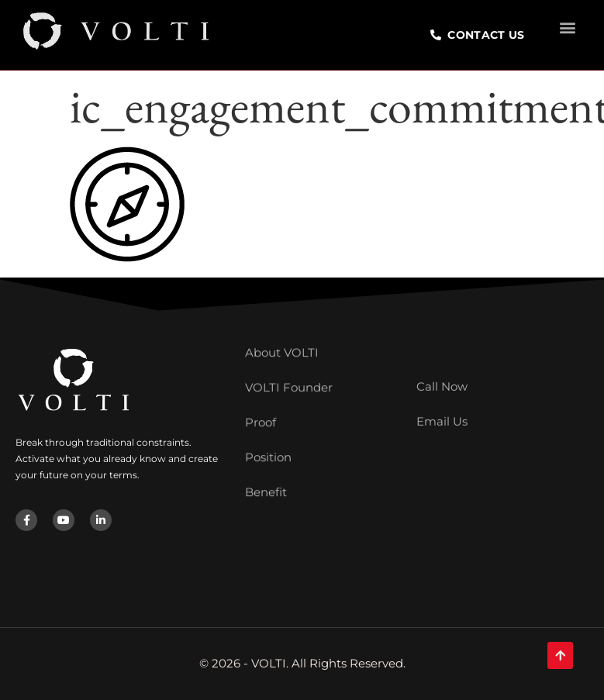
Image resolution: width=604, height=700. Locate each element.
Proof (261, 400)
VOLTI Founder (289, 365)
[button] (568, 24)
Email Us (442, 412)
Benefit (266, 469)
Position (268, 434)
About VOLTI (282, 330)
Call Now (442, 377)
